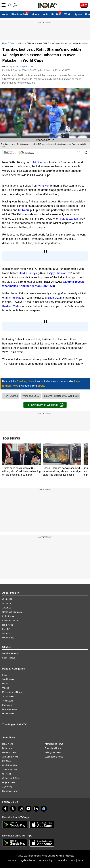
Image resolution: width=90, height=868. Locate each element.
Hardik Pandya (28, 273)
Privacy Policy (45, 860)
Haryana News (9, 752)
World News (8, 679)
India (45, 14)
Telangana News (53, 752)
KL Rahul (24, 210)
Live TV (6, 629)
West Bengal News (54, 757)
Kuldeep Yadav (11, 306)
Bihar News (8, 744)
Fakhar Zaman (69, 219)
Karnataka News (10, 791)
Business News (10, 709)
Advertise (7, 608)
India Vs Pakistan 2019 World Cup (61, 396)
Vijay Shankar (57, 273)
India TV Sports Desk (23, 67)
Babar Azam (55, 298)
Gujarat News (9, 782)
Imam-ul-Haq (13, 298)
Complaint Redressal (12, 612)
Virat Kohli (44, 186)
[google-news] (44, 809)
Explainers (7, 705)
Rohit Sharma (38, 162)
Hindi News (8, 625)
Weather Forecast (11, 653)
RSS (81, 860)
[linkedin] (36, 809)
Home (5, 14)
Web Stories (8, 638)
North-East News (10, 765)
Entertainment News (12, 692)
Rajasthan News (53, 748)
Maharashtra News (54, 744)
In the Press (8, 616)
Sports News (8, 696)
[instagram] (21, 809)
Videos (36, 14)
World (68, 14)
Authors (6, 633)
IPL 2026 (56, 14)
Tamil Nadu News (11, 770)
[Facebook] (5, 809)
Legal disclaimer (27, 860)
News (5, 43)
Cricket (21, 43)
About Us (7, 603)
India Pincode (9, 658)
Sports (78, 14)
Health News (8, 714)
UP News (7, 774)
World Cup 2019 (31, 396)
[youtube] (28, 809)
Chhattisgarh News (11, 778)
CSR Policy (62, 860)
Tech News (8, 701)
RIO (73, 860)
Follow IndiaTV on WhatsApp (45, 405)
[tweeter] (13, 809)
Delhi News (8, 748)
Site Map (11, 860)
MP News (7, 761)
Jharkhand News (10, 757)
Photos (6, 684)
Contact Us (8, 599)
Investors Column (11, 621)
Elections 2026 (20, 14)
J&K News (7, 787)
